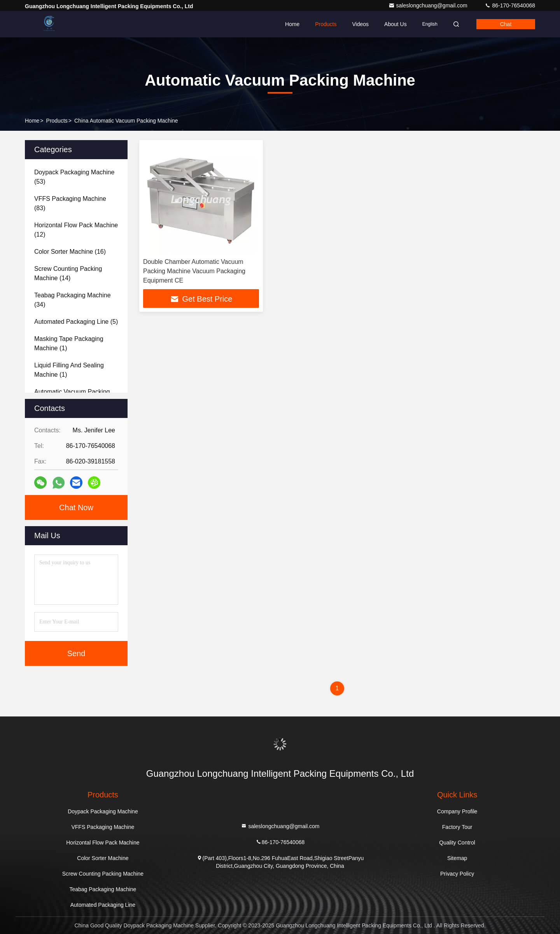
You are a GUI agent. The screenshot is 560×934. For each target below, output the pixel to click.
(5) (76, 322)
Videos (360, 24)
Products (326, 24)
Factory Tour (457, 827)
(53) (74, 177)
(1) (69, 343)
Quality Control (457, 843)
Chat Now (76, 507)
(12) (76, 230)
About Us (395, 24)
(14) (68, 273)
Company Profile (457, 811)
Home (292, 24)
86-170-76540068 (510, 5)
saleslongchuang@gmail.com (429, 5)
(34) (73, 300)
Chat (506, 24)
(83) (70, 203)
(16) (70, 252)
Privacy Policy (457, 874)
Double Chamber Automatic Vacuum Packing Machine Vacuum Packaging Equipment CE (194, 271)
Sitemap (457, 858)
